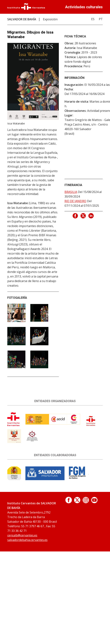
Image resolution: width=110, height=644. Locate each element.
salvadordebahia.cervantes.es (27, 540)
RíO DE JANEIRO (75, 201)
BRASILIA (71, 192)
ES (93, 19)
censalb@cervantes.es (22, 535)
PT (101, 19)
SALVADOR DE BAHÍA (22, 19)
